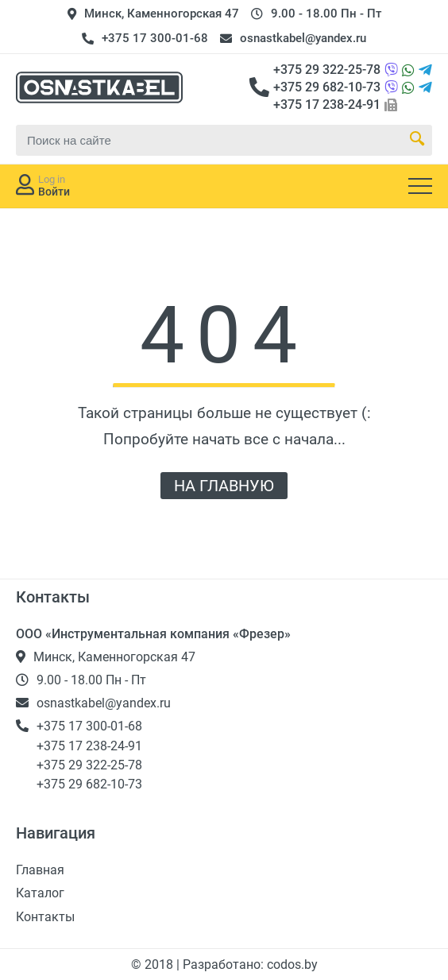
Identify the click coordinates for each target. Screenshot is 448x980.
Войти (54, 192)
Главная (40, 870)
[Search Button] (417, 140)
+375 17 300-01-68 (155, 38)
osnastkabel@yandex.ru (303, 38)
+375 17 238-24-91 (327, 105)
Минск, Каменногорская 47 (162, 14)
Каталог (40, 893)
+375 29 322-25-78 (327, 70)
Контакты (45, 917)
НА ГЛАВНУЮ (224, 486)
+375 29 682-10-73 (327, 87)
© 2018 (154, 965)
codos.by (292, 965)
